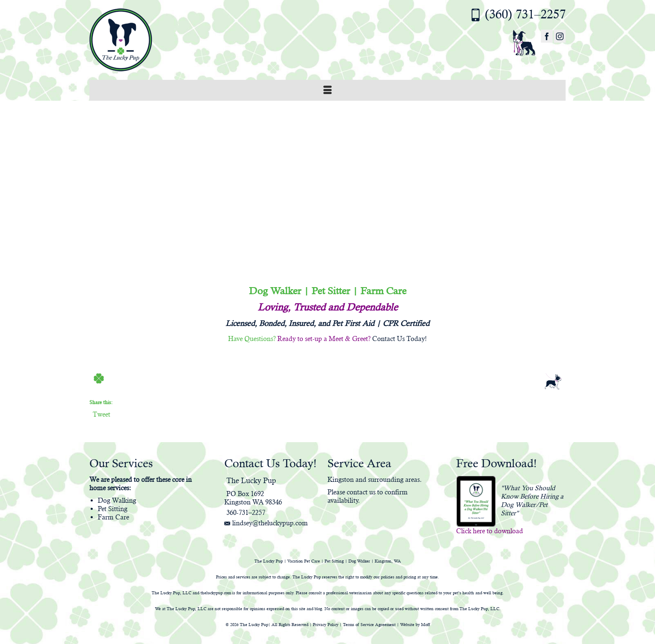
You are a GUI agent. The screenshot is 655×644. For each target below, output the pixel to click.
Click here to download (490, 531)
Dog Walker (275, 291)
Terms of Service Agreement (369, 625)
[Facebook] (547, 36)
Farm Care (383, 291)
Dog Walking (117, 500)
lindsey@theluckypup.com (266, 523)
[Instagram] (560, 36)
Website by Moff (415, 625)
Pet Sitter (331, 291)
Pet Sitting (113, 509)
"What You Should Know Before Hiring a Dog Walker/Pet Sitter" (532, 500)
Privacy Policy (326, 625)
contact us (361, 492)
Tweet (102, 414)
